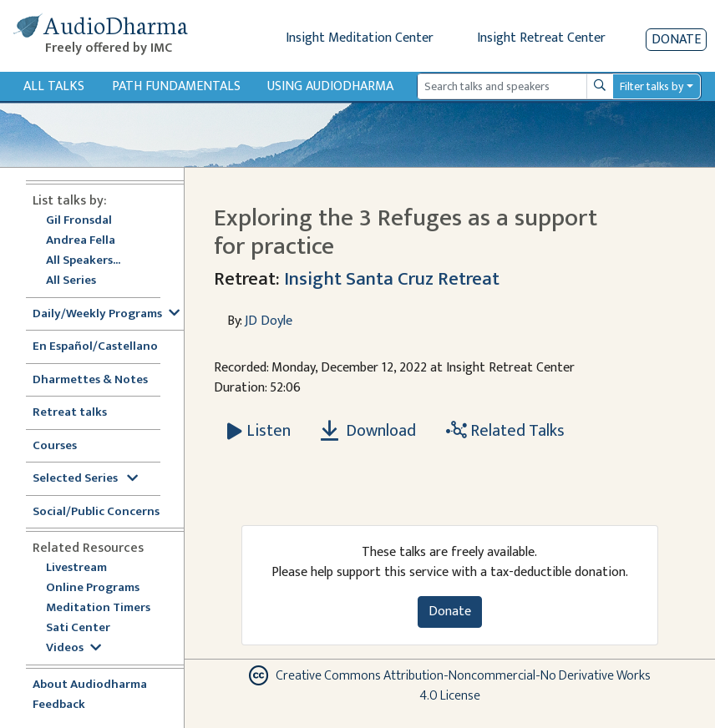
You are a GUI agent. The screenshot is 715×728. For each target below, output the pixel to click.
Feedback (59, 705)
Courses (55, 446)
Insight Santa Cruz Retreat (392, 279)
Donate (676, 40)
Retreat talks (70, 413)
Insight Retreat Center (541, 38)
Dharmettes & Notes (90, 380)
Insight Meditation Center (360, 38)
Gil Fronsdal (79, 221)
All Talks (54, 86)
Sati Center (78, 628)
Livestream (76, 568)
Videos (74, 648)
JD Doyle (269, 321)
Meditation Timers (98, 608)
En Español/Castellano (95, 347)
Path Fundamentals (176, 86)
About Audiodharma (90, 685)
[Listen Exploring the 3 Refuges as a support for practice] (259, 431)
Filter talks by (652, 86)
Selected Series (85, 479)
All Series (71, 281)
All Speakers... (83, 261)
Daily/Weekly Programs (106, 314)
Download (368, 431)
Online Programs (93, 588)
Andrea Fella (81, 241)
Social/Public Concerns (96, 512)
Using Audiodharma (330, 86)
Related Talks (505, 431)
